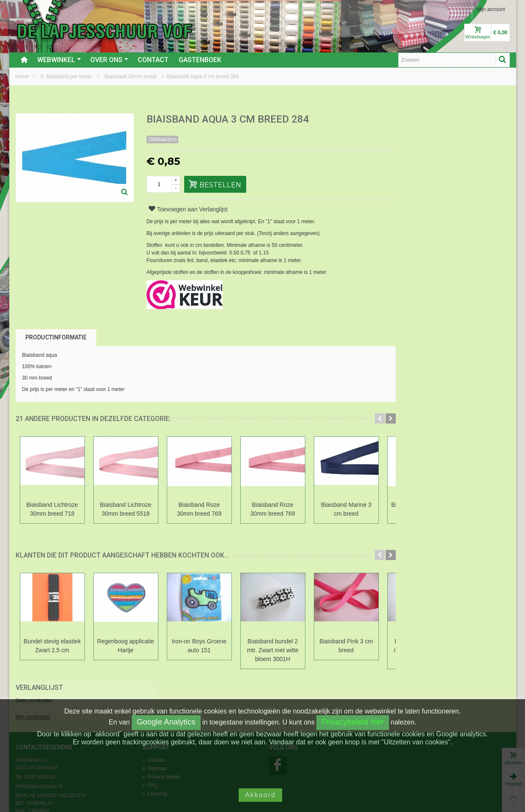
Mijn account (491, 9)
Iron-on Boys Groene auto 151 (199, 646)
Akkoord (260, 795)
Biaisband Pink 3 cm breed (346, 646)
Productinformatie (56, 337)
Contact (153, 60)
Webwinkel (59, 60)
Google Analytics (166, 722)
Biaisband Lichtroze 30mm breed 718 (52, 509)
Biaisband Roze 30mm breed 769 (199, 509)
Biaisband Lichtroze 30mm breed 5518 (125, 509)
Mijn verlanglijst (413, 149)
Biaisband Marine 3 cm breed (346, 509)
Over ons (109, 60)
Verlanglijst (419, 120)
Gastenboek (200, 60)
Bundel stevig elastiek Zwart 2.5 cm (52, 646)
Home (23, 77)
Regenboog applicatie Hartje (126, 646)
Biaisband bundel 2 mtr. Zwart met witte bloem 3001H (273, 650)
